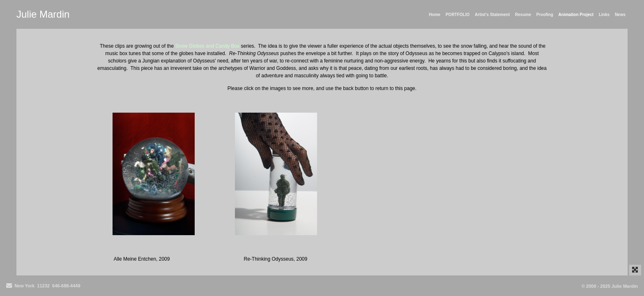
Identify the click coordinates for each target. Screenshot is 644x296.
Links (604, 15)
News (620, 15)
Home (435, 15)
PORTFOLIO (458, 15)
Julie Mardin (43, 14)
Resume (523, 15)
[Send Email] (9, 286)
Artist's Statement (492, 15)
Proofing (545, 15)
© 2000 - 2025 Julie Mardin (610, 286)
